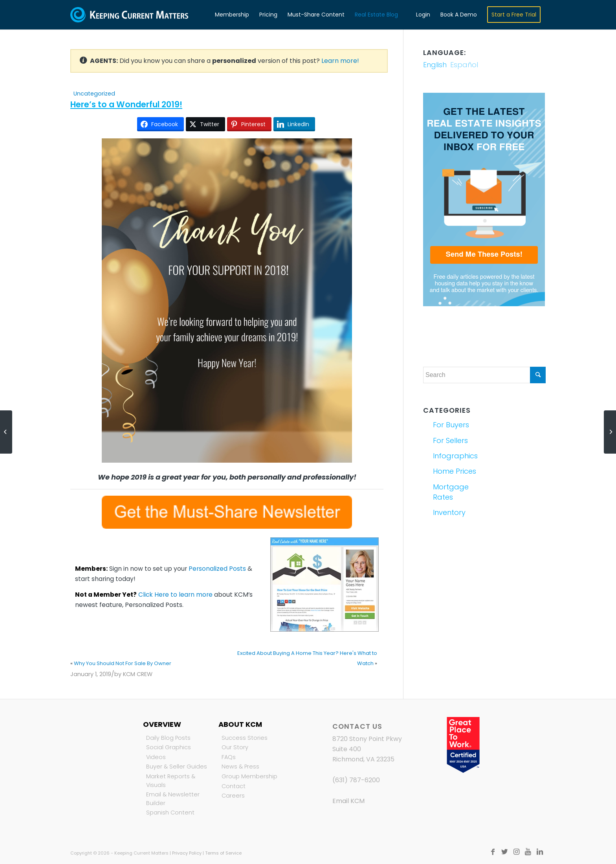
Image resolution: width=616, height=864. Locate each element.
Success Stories (245, 738)
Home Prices (455, 471)
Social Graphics (169, 747)
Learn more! (340, 61)
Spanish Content (170, 813)
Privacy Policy (187, 853)
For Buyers (451, 425)
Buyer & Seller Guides (177, 767)
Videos (156, 757)
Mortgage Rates (451, 492)
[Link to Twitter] (504, 852)
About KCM (240, 724)
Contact (234, 786)
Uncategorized (94, 94)
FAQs (229, 757)
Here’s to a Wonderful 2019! (126, 104)
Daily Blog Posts (168, 738)
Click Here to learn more (175, 595)
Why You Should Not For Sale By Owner (123, 663)
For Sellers (450, 440)
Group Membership (249, 776)
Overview (162, 724)
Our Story (235, 747)
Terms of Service (223, 853)
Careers (233, 796)
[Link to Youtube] (528, 852)
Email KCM (348, 801)
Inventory (449, 512)
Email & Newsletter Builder (173, 799)
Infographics (455, 456)
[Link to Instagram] (516, 852)
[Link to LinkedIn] (540, 852)
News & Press (240, 767)
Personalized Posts (217, 569)
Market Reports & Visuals (171, 781)
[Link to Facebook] (493, 852)
